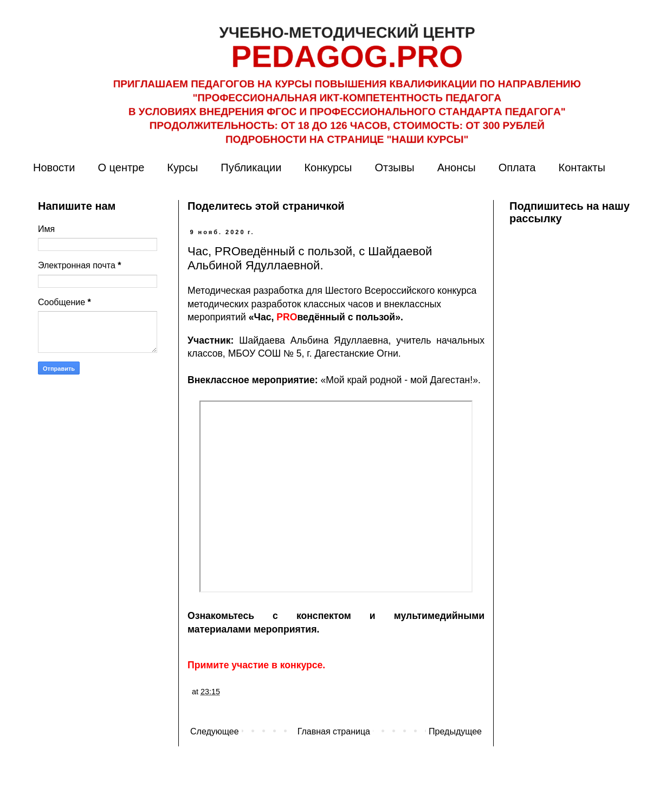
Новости (54, 167)
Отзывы (394, 167)
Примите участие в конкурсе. (256, 665)
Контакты (581, 167)
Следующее (215, 731)
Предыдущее (455, 731)
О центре (121, 167)
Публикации (251, 167)
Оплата (517, 167)
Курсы (182, 167)
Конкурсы (328, 167)
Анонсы (457, 167)
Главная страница (334, 731)
